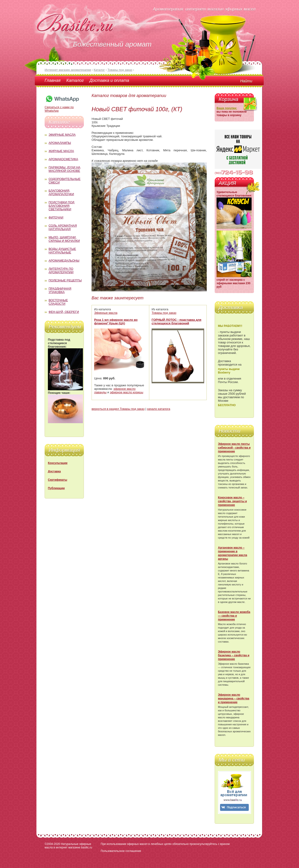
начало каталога (158, 409)
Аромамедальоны (64, 261)
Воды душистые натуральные (62, 251)
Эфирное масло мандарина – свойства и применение (234, 699)
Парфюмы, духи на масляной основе (64, 169)
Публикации (56, 488)
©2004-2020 (52, 844)
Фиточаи (56, 217)
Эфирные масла (62, 135)
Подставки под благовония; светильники (61, 206)
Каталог (75, 80)
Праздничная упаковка (60, 290)
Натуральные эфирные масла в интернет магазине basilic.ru (68, 846)
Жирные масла (61, 151)
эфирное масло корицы (126, 392)
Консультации (58, 463)
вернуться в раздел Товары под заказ (118, 409)
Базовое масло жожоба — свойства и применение (234, 616)
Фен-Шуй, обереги (64, 312)
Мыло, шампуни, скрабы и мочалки (64, 239)
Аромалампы (60, 143)
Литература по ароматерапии (61, 270)
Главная (53, 80)
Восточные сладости (58, 302)
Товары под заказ (164, 313)
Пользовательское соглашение (121, 851)
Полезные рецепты (65, 280)
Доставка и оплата (109, 80)
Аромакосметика (63, 159)
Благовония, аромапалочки (61, 192)
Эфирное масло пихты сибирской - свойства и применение (234, 448)
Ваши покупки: (227, 108)
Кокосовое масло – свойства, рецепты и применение (232, 501)
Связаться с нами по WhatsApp (62, 107)
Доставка (54, 471)
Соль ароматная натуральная (63, 227)
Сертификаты (57, 480)
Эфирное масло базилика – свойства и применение (234, 655)
